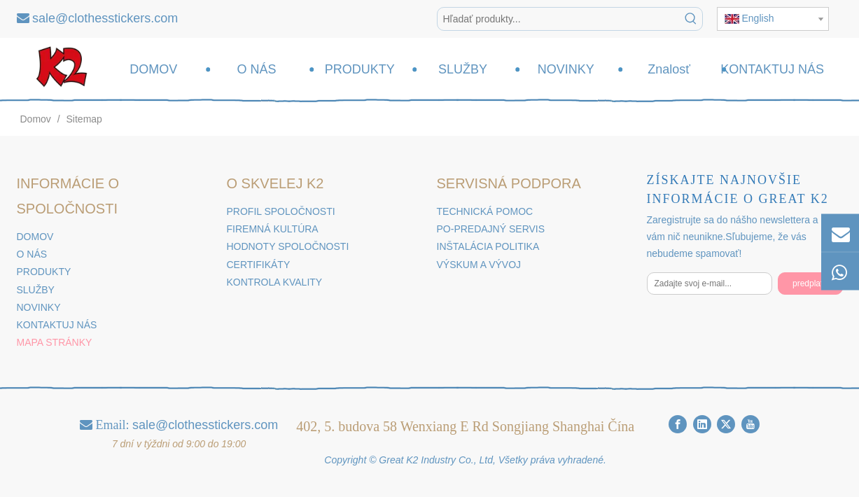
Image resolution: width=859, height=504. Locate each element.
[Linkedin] (702, 423)
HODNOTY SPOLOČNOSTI (288, 246)
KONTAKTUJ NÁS (57, 325)
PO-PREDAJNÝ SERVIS (491, 229)
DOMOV (35, 237)
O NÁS (32, 254)
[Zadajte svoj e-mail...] (710, 283)
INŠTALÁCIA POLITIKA (488, 246)
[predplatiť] (810, 283)
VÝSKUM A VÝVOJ (479, 265)
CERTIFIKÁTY (259, 265)
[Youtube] (750, 423)
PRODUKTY (44, 272)
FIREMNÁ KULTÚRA (273, 229)
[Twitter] (726, 423)
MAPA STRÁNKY (55, 342)
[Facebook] (678, 423)
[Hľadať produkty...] (559, 19)
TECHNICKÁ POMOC (485, 211)
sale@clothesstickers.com (105, 18)
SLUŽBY (36, 290)
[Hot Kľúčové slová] (691, 19)
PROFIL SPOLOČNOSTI (281, 211)
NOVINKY (39, 307)
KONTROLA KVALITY (275, 282)
